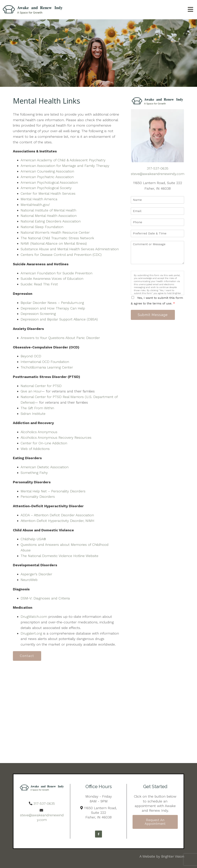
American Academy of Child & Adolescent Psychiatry (63, 160)
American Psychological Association (49, 182)
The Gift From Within (37, 408)
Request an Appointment (155, 822)
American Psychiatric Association (47, 177)
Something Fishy (34, 473)
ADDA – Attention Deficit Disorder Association (57, 515)
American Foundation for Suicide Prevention (56, 273)
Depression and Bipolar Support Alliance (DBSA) (59, 319)
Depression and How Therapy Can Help (53, 308)
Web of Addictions (35, 449)
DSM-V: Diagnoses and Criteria (45, 598)
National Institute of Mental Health (48, 210)
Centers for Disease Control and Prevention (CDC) (61, 255)
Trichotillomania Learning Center (47, 367)
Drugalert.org (31, 633)
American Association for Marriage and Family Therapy (65, 166)
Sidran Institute (33, 414)
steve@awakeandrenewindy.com (158, 174)
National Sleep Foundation (42, 227)
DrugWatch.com (34, 617)
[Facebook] (98, 834)
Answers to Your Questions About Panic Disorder (61, 338)
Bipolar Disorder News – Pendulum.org (52, 303)
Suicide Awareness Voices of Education (52, 278)
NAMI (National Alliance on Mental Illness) (54, 243)
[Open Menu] (190, 10)
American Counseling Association (47, 171)
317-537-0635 (158, 168)
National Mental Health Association (49, 216)
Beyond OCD (31, 356)
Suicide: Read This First (39, 284)
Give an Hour (31, 391)
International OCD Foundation (45, 362)
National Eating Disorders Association (51, 221)
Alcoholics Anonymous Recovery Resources (56, 437)
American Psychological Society (46, 188)
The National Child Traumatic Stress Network (57, 238)
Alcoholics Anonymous (39, 432)
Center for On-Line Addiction (44, 443)
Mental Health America (39, 199)
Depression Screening (38, 314)
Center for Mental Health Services (48, 193)
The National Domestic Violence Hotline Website (59, 556)
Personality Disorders (38, 497)
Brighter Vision (173, 856)
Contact (27, 656)
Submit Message (153, 315)
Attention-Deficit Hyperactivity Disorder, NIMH (57, 521)
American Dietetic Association (45, 467)
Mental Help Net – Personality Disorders (53, 491)
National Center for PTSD (41, 386)
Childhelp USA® (33, 539)
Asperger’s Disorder (36, 574)
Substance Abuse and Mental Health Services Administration (70, 249)
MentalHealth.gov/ (35, 205)
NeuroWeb (29, 580)
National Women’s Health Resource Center (55, 232)
